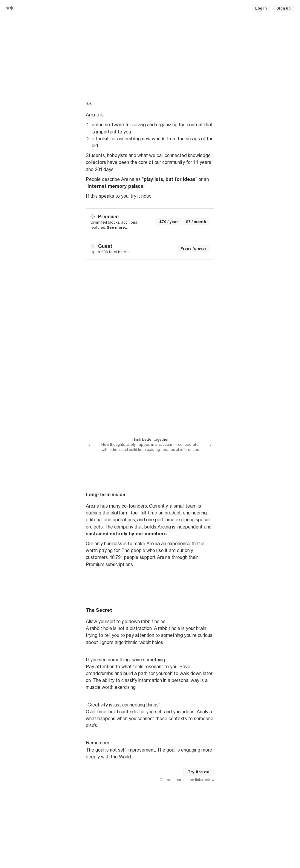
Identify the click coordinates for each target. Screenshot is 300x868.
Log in (261, 8)
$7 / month (196, 222)
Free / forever (193, 249)
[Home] (10, 8)
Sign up (284, 8)
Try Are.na (199, 772)
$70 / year (169, 222)
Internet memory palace (115, 186)
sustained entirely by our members (126, 534)
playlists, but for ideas (170, 179)
